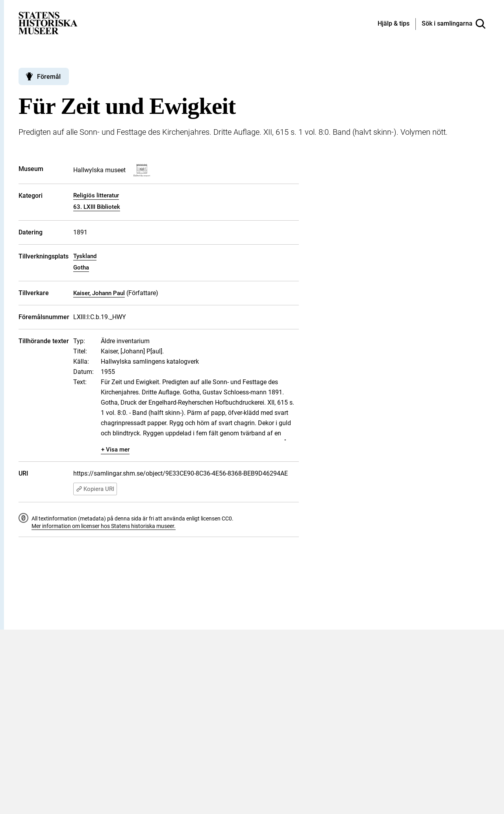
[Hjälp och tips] (394, 24)
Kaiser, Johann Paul (99, 293)
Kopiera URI (95, 489)
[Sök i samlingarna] (454, 24)
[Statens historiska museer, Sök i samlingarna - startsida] (48, 23)
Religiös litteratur (96, 195)
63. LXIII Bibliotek (97, 207)
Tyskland (85, 256)
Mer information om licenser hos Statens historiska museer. (104, 526)
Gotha (81, 268)
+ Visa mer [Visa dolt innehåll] (115, 450)
